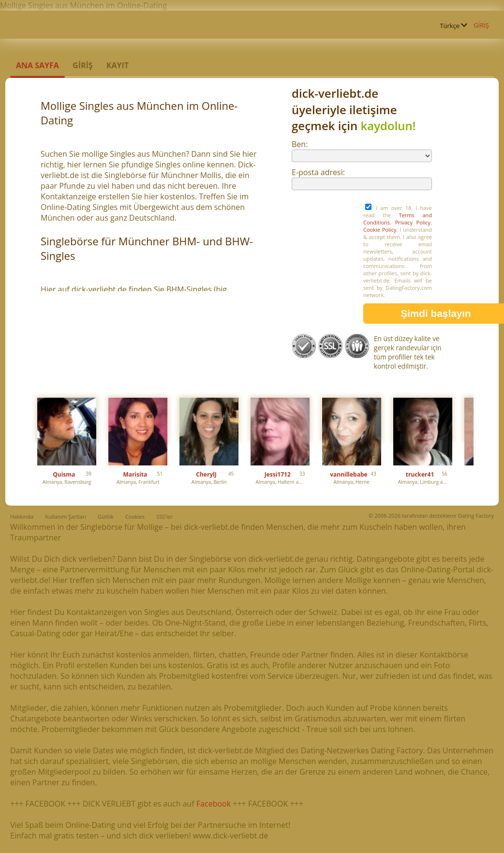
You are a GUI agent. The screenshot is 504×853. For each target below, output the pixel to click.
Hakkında (22, 516)
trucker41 (420, 474)
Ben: (300, 144)
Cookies (135, 516)
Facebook (214, 804)
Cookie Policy (380, 230)
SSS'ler (164, 516)
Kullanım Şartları (65, 516)
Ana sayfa (37, 65)
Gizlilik (106, 516)
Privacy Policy (413, 222)
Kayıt (118, 65)
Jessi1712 (278, 474)
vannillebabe (348, 474)
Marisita (135, 474)
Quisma (64, 474)
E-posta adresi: (318, 172)
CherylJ (206, 474)
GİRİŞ (481, 25)
